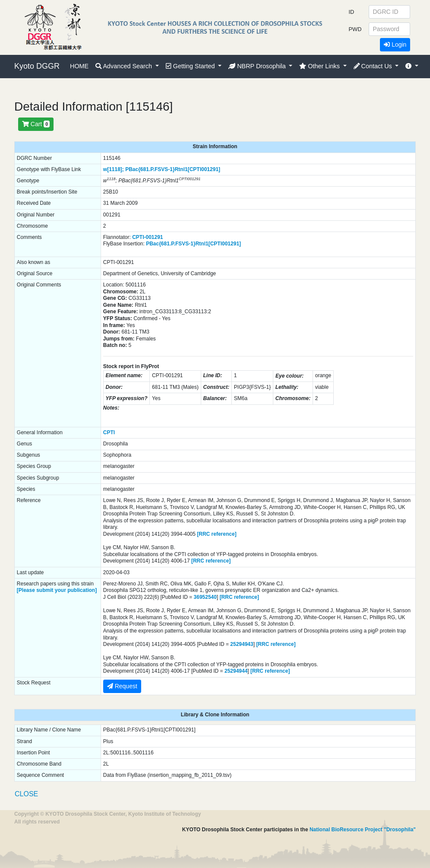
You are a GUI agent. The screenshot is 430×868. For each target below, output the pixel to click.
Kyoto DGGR (37, 66)
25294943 (242, 644)
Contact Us (374, 66)
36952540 (205, 597)
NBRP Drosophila (258, 66)
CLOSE (26, 794)
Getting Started (191, 66)
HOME (79, 66)
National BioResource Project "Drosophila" (363, 830)
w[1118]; (114, 169)
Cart (36, 124)
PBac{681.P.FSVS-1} (150, 169)
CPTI (109, 432)
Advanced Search (125, 66)
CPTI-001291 (147, 237)
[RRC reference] (217, 534)
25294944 (236, 671)
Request (122, 686)
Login (395, 45)
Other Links (320, 66)
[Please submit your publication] (57, 590)
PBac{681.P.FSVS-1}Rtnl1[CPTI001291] (193, 244)
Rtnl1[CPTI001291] (198, 169)
